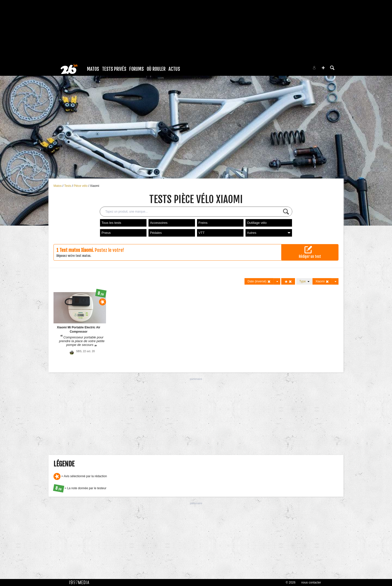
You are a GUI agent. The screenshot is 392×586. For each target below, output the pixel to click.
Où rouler (156, 69)
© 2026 (291, 582)
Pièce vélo (81, 186)
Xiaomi (95, 186)
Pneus (106, 233)
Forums (136, 69)
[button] (323, 68)
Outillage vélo (257, 223)
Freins (203, 223)
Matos (93, 69)
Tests (68, 186)
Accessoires (159, 223)
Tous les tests (111, 223)
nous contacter (311, 582)
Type (304, 281)
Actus (174, 69)
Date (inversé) (259, 281)
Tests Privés (114, 69)
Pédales (156, 233)
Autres (269, 233)
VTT (202, 233)
